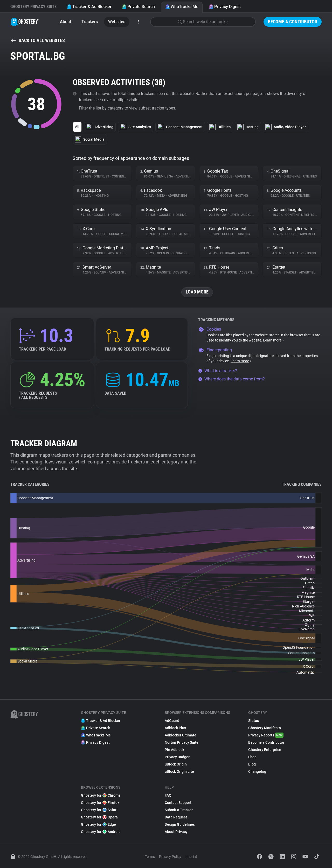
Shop (252, 757)
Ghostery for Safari (99, 810)
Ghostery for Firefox (100, 803)
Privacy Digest (225, 7)
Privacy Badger (177, 757)
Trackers (90, 22)
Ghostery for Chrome (101, 795)
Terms (150, 857)
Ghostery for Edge (98, 824)
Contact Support (178, 803)
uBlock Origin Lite (179, 771)
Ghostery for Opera (99, 817)
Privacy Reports (266, 735)
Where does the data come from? (231, 379)
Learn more (274, 340)
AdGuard (172, 721)
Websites (117, 22)
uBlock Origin (176, 764)
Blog (252, 764)
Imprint (191, 857)
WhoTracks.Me (182, 7)
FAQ (168, 795)
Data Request (176, 817)
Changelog (257, 771)
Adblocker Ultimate (181, 735)
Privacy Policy (170, 857)
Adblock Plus (175, 728)
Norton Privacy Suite (182, 742)
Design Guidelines (180, 824)
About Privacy (176, 832)
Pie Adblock (174, 750)
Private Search (138, 7)
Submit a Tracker (179, 810)
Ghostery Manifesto (265, 728)
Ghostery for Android (101, 832)
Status (254, 721)
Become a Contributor (293, 22)
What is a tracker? (218, 371)
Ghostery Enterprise (265, 750)
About (65, 22)
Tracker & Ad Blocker (89, 7)
